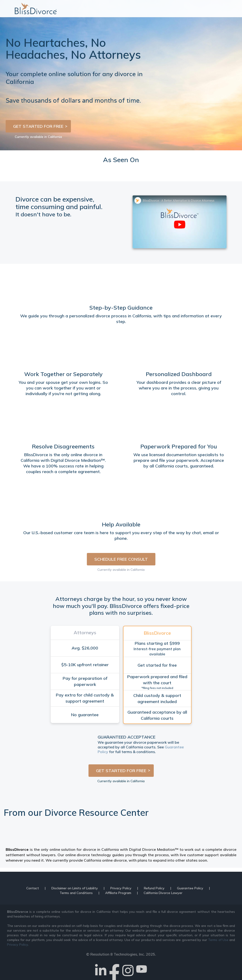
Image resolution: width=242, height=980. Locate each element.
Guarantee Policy (190, 888)
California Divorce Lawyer (163, 893)
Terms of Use (218, 940)
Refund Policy (154, 888)
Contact (33, 888)
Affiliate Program (118, 893)
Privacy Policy (121, 888)
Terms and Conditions (76, 893)
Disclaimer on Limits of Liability (75, 888)
